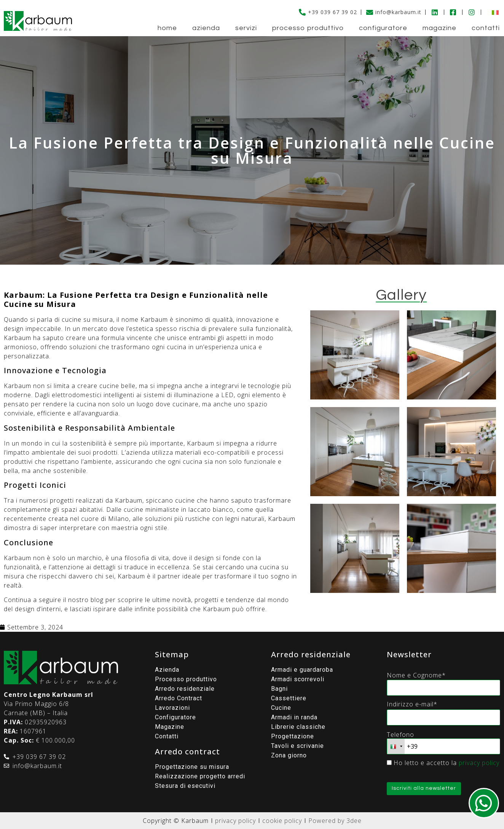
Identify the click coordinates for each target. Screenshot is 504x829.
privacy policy (479, 763)
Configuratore (383, 28)
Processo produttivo (308, 28)
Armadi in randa (294, 717)
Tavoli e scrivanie (297, 746)
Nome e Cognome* (416, 675)
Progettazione (293, 736)
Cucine (281, 708)
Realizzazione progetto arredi (200, 776)
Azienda (206, 28)
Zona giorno (289, 755)
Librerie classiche (298, 727)
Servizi (246, 28)
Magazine (439, 28)
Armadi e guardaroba (302, 670)
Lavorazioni (172, 708)
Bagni (279, 689)
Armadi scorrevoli (298, 679)
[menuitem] (493, 12)
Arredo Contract (179, 698)
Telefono (400, 735)
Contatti (486, 28)
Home (167, 28)
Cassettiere (289, 698)
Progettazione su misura (192, 767)
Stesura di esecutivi (185, 786)
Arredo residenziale (185, 689)
